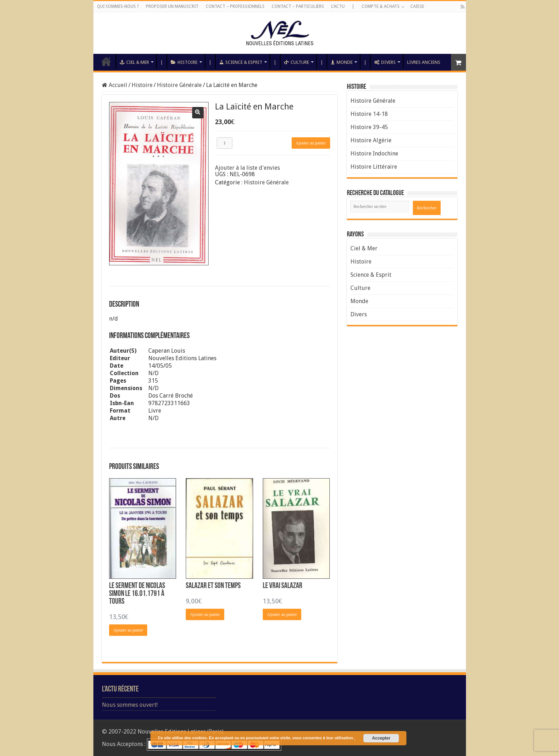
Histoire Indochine (374, 154)
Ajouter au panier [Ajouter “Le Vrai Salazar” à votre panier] (282, 614)
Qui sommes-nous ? (118, 6)
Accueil (106, 61)
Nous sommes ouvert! (130, 705)
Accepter (381, 738)
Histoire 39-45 (369, 127)
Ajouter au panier (311, 143)
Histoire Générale (179, 85)
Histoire (184, 62)
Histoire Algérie (371, 140)
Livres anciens (424, 62)
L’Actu (338, 6)
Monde (342, 62)
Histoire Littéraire (374, 167)
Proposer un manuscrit (172, 6)
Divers (385, 62)
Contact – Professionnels (235, 6)
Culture (297, 62)
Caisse (417, 6)
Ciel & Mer (134, 62)
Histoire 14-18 (369, 114)
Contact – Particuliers (298, 6)
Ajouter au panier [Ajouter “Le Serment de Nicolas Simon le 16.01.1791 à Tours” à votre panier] (128, 630)
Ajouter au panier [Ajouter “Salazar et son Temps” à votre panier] (205, 614)
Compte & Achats (381, 6)
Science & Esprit (241, 62)
